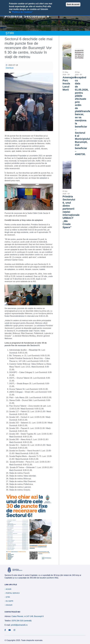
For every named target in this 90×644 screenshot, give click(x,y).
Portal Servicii (13, 593)
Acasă (8, 589)
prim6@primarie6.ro (19, 625)
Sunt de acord (73, 4)
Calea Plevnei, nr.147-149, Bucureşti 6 (28, 616)
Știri (8, 597)
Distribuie (10, 68)
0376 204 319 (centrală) (22, 621)
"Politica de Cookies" (22, 12)
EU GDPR (9, 601)
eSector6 (9, 605)
